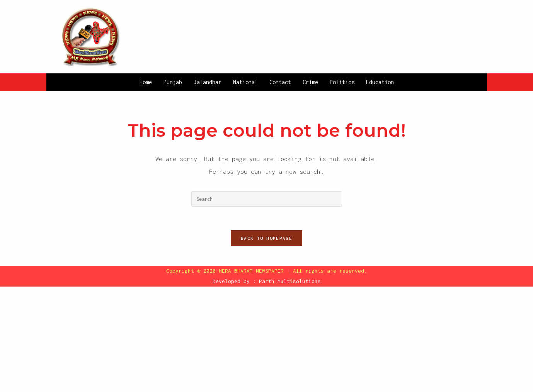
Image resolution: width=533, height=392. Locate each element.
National (245, 82)
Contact (280, 82)
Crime (310, 82)
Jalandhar (208, 82)
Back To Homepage (266, 238)
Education (380, 82)
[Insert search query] (267, 199)
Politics (342, 82)
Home (146, 82)
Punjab (173, 82)
